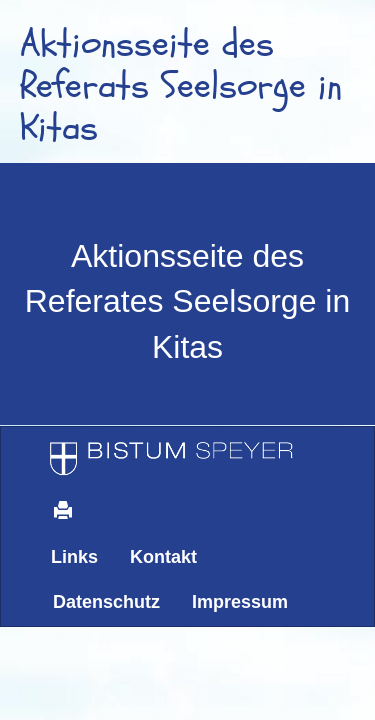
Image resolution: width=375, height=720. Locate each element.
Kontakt (163, 557)
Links (74, 557)
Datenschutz (106, 602)
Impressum (240, 602)
